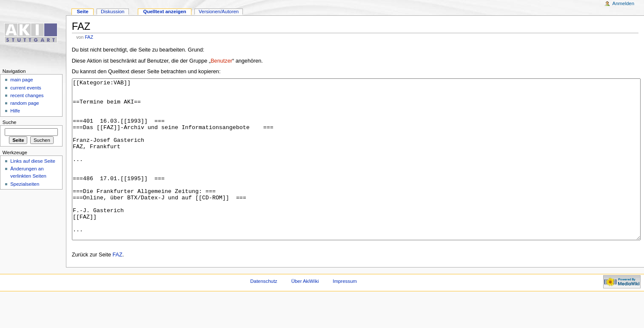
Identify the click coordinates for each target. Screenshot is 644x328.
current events (26, 88)
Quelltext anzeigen (165, 12)
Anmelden (624, 3)
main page (22, 80)
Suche (10, 122)
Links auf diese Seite (33, 161)
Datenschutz (264, 313)
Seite (82, 12)
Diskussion (113, 12)
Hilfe (15, 111)
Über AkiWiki (305, 313)
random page (25, 103)
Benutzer (221, 61)
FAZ (89, 37)
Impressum (345, 313)
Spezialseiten (25, 184)
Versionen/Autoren (219, 12)
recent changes (27, 95)
